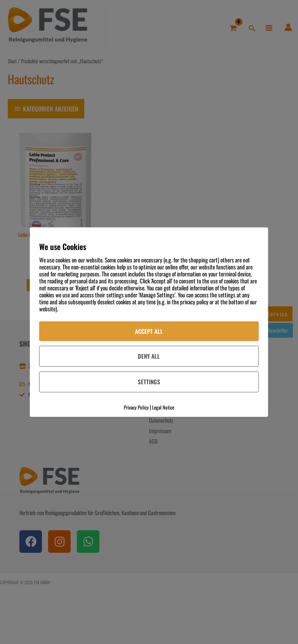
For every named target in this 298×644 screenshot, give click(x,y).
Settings (149, 382)
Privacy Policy (136, 407)
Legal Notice (163, 407)
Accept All (149, 331)
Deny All (149, 356)
